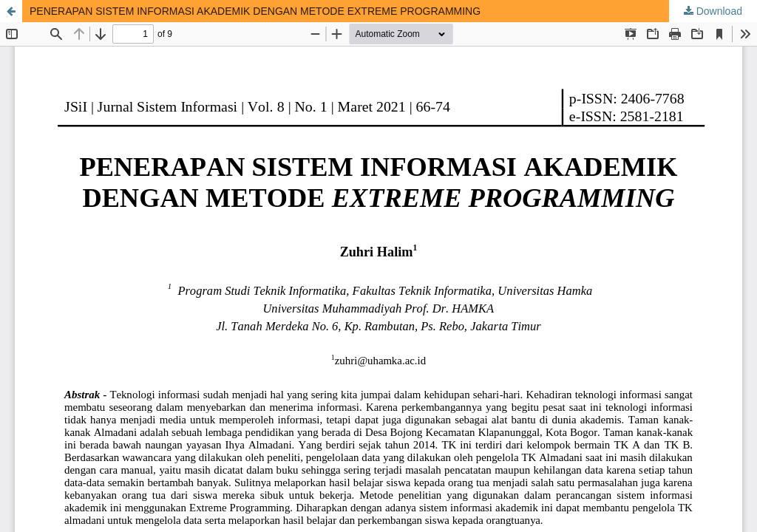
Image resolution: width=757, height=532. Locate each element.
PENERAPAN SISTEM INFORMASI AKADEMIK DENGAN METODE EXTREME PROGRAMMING (255, 11)
